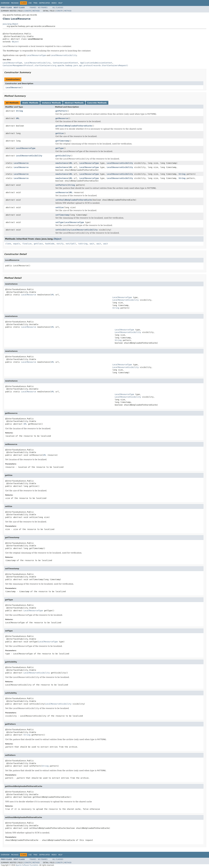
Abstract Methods (74, 103)
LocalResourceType (26, 148)
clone (8, 244)
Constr (27, 11)
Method (36, 11)
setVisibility (63, 230)
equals (17, 244)
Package (15, 3)
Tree (35, 3)
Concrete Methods (97, 103)
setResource (62, 192)
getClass (38, 244)
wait (92, 244)
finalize (27, 244)
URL (18, 118)
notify (60, 244)
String (19, 111)
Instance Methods (51, 103)
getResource (62, 118)
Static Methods (30, 103)
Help (60, 3)
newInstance (62, 163)
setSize (59, 207)
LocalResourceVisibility (29, 156)
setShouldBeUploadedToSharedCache (74, 200)
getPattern (61, 111)
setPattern (61, 185)
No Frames (43, 8)
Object (15, 42)
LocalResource (13, 87)
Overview (5, 3)
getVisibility (63, 156)
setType (59, 222)
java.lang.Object (10, 24)
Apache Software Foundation (27, 865)
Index (54, 3)
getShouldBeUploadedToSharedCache (74, 126)
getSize (59, 133)
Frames (33, 8)
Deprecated (45, 3)
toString (83, 244)
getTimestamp (62, 141)
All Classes (58, 8)
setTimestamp (62, 215)
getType (59, 148)
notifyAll (71, 244)
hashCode (50, 244)
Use (30, 3)
